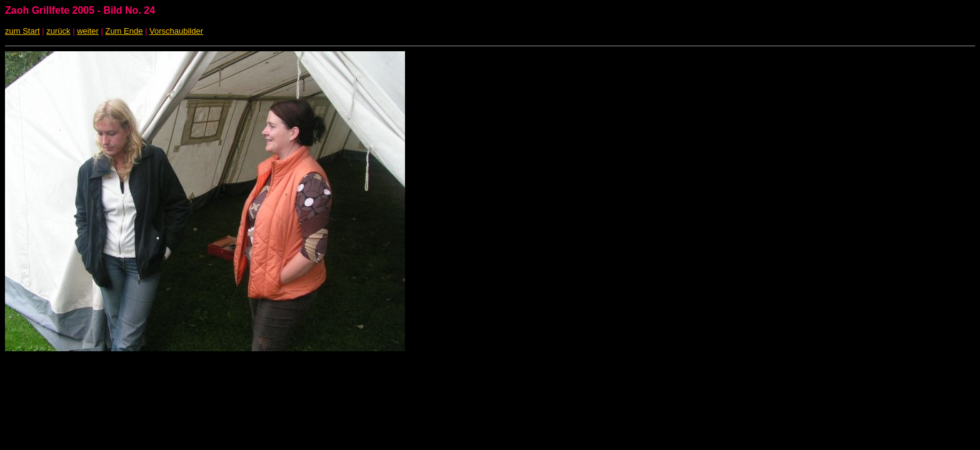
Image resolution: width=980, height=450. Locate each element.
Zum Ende (124, 31)
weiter (88, 31)
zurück (58, 31)
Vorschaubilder (176, 31)
